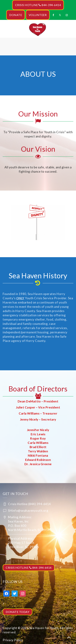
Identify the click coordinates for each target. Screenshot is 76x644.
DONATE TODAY (17, 612)
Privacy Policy (13, 640)
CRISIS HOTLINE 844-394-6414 (38, 5)
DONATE (16, 15)
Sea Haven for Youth (44, 628)
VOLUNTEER (38, 15)
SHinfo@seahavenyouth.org (28, 511)
